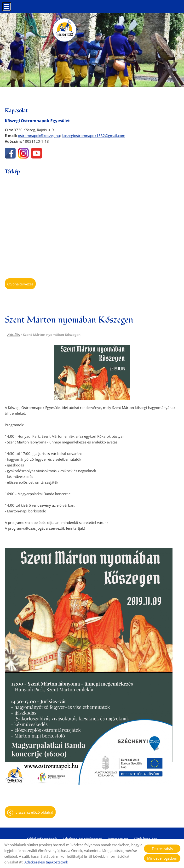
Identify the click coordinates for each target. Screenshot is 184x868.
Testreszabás (162, 849)
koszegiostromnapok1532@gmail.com (94, 136)
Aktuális (14, 335)
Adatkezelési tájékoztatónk (46, 862)
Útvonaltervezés (20, 284)
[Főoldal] (64, 30)
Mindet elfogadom (162, 858)
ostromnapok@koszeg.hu (39, 136)
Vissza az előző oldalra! (34, 812)
